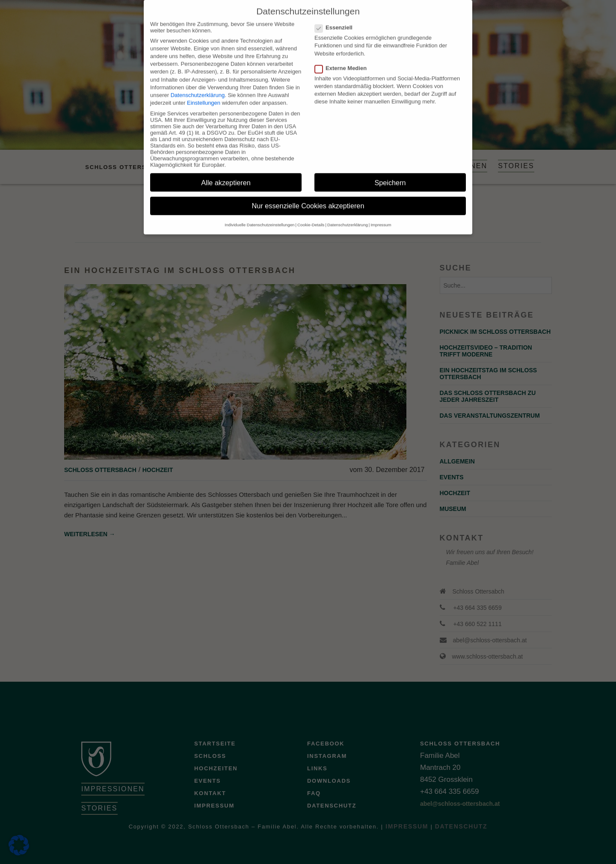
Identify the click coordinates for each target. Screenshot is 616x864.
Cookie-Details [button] (311, 217)
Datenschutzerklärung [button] (348, 217)
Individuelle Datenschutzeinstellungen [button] (259, 217)
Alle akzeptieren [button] (226, 175)
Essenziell (336, 19)
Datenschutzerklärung (198, 87)
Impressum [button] (381, 217)
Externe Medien (343, 60)
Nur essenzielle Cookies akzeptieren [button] (308, 198)
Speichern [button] (390, 175)
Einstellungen (204, 95)
